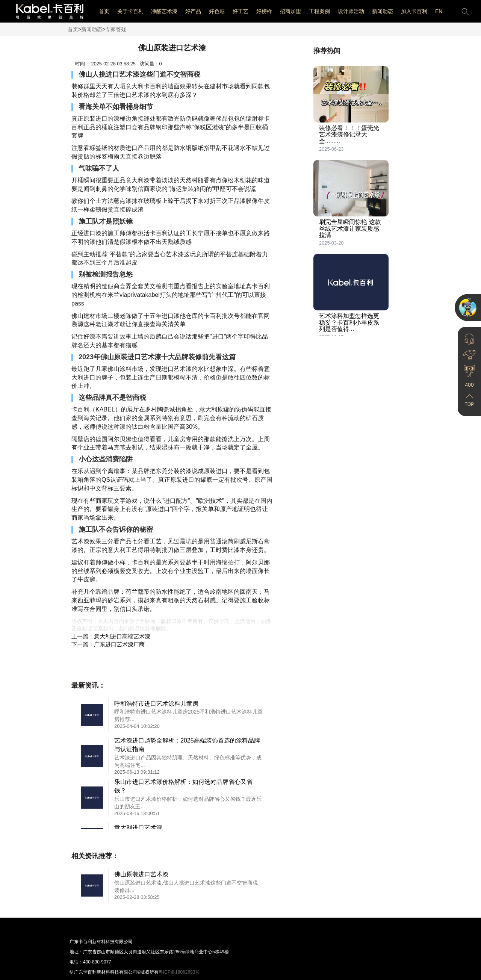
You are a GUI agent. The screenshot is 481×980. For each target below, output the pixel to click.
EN (439, 11)
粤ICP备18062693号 (179, 972)
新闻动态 (383, 11)
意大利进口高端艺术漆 (122, 636)
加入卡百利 (414, 11)
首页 (104, 11)
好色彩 (217, 11)
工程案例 (319, 11)
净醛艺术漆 (164, 11)
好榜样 (264, 11)
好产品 (193, 11)
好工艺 (240, 11)
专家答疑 (116, 29)
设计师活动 (351, 11)
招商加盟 (290, 11)
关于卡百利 (130, 11)
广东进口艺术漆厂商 (119, 644)
